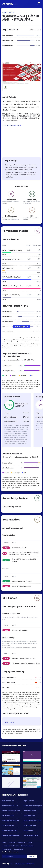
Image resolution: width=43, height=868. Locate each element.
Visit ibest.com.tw (12, 125)
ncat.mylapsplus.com (9, 830)
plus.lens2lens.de (8, 825)
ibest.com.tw (8, 13)
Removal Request (27, 846)
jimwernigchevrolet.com (10, 820)
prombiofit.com (29, 815)
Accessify (10, 4)
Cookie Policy (19, 849)
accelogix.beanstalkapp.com (12, 835)
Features (12, 842)
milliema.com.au (8, 801)
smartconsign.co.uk (31, 835)
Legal (30, 842)
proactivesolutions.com (32, 820)
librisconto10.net (30, 811)
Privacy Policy (7, 849)
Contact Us (21, 842)
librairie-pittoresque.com (11, 811)
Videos (4, 842)
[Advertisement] (21, 55)
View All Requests (22, 327)
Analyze (32, 856)
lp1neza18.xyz (29, 830)
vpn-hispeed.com (8, 815)
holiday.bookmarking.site (33, 806)
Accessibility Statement (10, 846)
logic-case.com (29, 801)
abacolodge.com (30, 825)
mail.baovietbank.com (10, 806)
